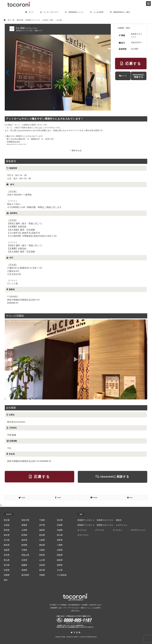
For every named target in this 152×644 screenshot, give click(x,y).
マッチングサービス (49, 12)
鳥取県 (42, 555)
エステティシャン (138, 530)
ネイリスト (82, 530)
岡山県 (7, 560)
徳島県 (60, 560)
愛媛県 (24, 565)
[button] (8, 73)
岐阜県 (7, 545)
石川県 (7, 540)
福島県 (42, 530)
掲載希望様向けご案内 (120, 12)
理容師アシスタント (86, 525)
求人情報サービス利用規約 (58, 605)
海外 (6, 580)
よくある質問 (97, 12)
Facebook (74, 632)
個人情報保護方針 (74, 605)
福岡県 (60, 565)
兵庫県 (60, 550)
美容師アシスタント (86, 520)
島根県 (60, 555)
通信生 (119, 520)
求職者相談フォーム (74, 12)
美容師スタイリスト (105, 520)
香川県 (7, 565)
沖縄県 (42, 575)
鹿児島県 (25, 575)
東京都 (7, 520)
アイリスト (100, 530)
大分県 (60, 570)
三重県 (60, 545)
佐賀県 (7, 570)
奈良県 (7, 555)
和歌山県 (25, 555)
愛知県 (42, 545)
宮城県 (60, 525)
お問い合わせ (75, 611)
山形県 (24, 530)
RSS (79, 632)
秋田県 (7, 530)
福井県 (24, 540)
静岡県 (24, 545)
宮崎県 (7, 575)
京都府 (24, 550)
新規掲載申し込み (56, 608)
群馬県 (24, 535)
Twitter (72, 632)
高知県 (42, 565)
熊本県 (42, 570)
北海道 (7, 525)
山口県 (42, 560)
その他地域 (62, 575)
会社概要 (85, 605)
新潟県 (42, 535)
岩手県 (42, 525)
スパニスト (118, 530)
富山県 (60, 535)
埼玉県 (60, 520)
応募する (131, 64)
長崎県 (24, 570)
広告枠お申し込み (95, 605)
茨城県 (60, 530)
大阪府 (42, 550)
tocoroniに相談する (139, 76)
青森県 (24, 525)
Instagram (77, 632)
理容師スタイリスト (105, 525)
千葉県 (42, 520)
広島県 (24, 560)
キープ (29, 12)
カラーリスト (83, 535)
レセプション (122, 525)
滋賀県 (7, 550)
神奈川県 (25, 520)
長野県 (60, 540)
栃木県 (7, 535)
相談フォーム (85, 608)
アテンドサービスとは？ (71, 608)
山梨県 (42, 540)
